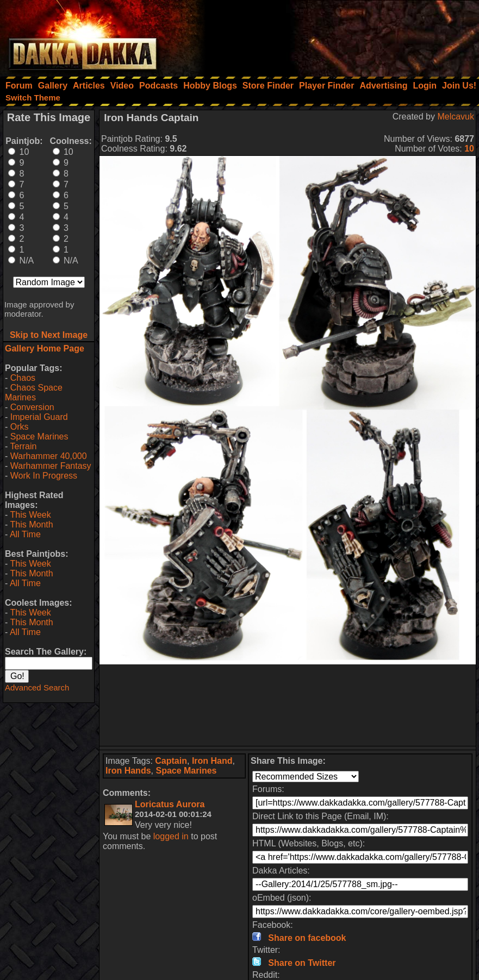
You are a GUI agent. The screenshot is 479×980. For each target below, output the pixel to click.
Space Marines (39, 436)
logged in (171, 836)
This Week (30, 515)
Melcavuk (456, 117)
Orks (20, 427)
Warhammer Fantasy (51, 466)
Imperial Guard (39, 417)
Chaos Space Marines (34, 392)
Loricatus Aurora (170, 804)
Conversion (32, 407)
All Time (25, 534)
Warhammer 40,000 (49, 456)
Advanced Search (37, 687)
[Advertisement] (333, 35)
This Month (31, 524)
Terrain (23, 446)
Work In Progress (44, 476)
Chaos (23, 378)
